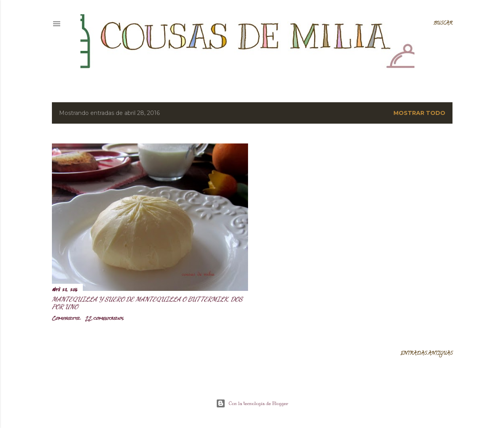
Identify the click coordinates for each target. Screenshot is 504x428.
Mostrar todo (419, 113)
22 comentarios (104, 318)
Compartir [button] (66, 318)
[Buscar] (443, 24)
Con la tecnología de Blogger (252, 403)
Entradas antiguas (426, 354)
